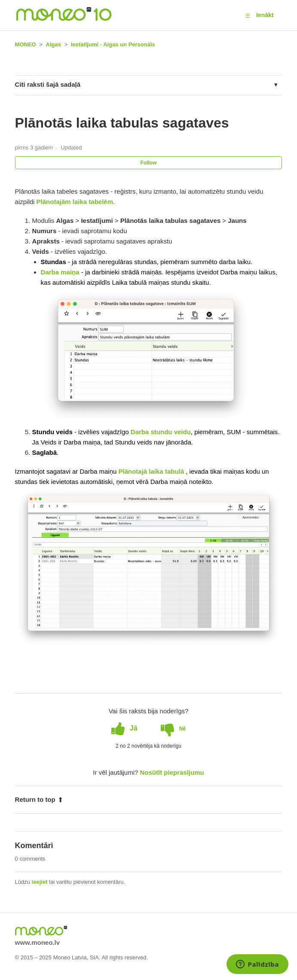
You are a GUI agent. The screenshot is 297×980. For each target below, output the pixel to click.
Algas (54, 44)
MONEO (26, 44)
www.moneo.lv (37, 942)
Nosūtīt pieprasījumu (172, 772)
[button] (248, 15)
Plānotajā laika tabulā (152, 471)
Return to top (39, 799)
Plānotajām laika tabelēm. (76, 202)
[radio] (124, 728)
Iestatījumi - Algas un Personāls (113, 44)
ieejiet (40, 882)
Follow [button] (149, 163)
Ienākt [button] (265, 15)
